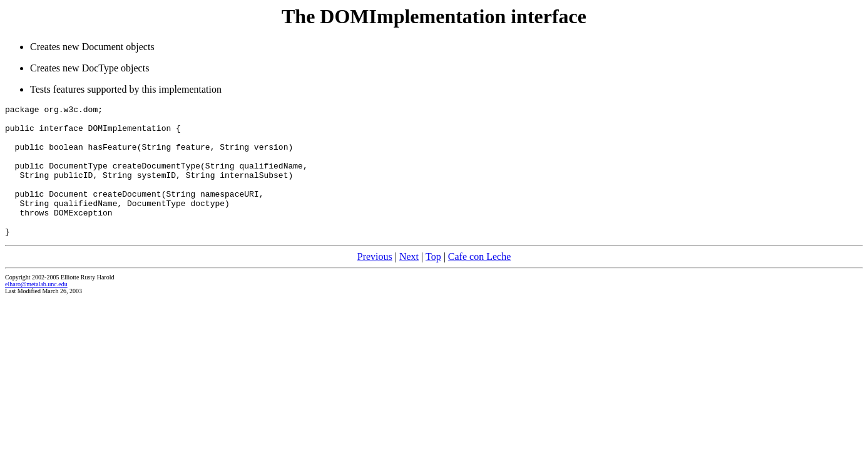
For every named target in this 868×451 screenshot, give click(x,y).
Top (433, 283)
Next (409, 283)
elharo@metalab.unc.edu (36, 310)
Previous (375, 283)
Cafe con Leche (479, 283)
